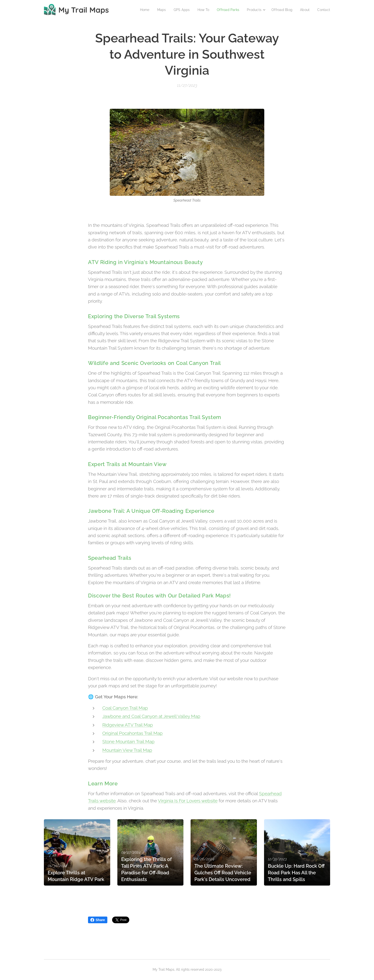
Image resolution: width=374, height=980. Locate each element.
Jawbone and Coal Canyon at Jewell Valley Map (151, 716)
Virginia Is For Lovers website (188, 801)
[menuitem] (138, 10)
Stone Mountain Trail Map (128, 742)
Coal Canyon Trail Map (125, 708)
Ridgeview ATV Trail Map (128, 725)
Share (98, 920)
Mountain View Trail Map (127, 750)
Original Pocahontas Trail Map (132, 733)
